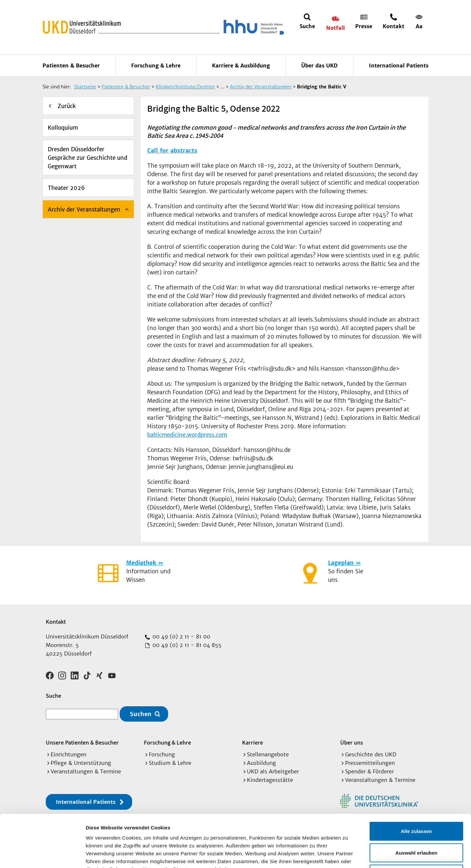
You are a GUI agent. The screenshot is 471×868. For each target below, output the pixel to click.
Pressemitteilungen (370, 763)
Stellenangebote (268, 754)
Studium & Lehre (170, 763)
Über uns (352, 742)
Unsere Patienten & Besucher (82, 742)
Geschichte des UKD (371, 754)
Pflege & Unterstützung (81, 763)
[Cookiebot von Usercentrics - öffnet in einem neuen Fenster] (42, 855)
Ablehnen (416, 825)
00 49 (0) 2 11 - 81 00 (181, 637)
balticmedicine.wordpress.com (187, 435)
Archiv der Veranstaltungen (84, 210)
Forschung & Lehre (156, 65)
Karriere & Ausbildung (241, 65)
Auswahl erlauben (416, 804)
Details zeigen (348, 855)
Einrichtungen (69, 754)
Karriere (253, 742)
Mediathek (141, 563)
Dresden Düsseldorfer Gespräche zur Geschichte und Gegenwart (87, 158)
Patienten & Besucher (71, 65)
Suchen (141, 714)
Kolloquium (63, 128)
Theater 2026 (66, 188)
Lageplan (341, 563)
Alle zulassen (416, 782)
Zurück (67, 106)
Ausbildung (262, 763)
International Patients (399, 65)
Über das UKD (319, 65)
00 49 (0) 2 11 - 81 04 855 (186, 645)
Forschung (162, 754)
